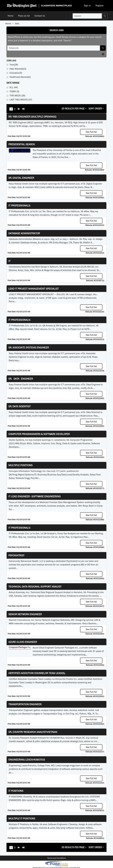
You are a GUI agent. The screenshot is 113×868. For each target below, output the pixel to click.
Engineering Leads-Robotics (27, 760)
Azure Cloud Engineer (23, 642)
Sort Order (95, 109)
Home (11, 16)
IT (9, 261)
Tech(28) (14, 65)
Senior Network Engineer (25, 614)
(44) (11, 61)
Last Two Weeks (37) (21, 100)
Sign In (87, 5)
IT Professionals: (19, 205)
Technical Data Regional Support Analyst (35, 587)
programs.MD (78, 565)
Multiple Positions (20, 465)
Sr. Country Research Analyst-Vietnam (33, 732)
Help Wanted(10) (18, 69)
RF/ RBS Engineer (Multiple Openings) (32, 117)
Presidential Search (22, 144)
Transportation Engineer (25, 704)
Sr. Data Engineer (21, 379)
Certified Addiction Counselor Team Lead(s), (37, 673)
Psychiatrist (16, 555)
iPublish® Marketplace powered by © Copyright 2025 (56, 864)
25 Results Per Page (73, 109)
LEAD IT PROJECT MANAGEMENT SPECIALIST (34, 289)
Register (100, 5)
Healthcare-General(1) (20, 77)
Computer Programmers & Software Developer (39, 434)
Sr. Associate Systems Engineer (29, 347)
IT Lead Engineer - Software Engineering (35, 496)
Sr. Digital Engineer (21, 178)
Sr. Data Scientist (19, 406)
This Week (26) (17, 96)
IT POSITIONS (16, 791)
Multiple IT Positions (22, 818)
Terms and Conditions (56, 858)
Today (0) (14, 91)
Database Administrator (24, 233)
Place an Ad (24, 16)
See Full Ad (91, 132)
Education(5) (16, 73)
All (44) (14, 87)
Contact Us (40, 16)
